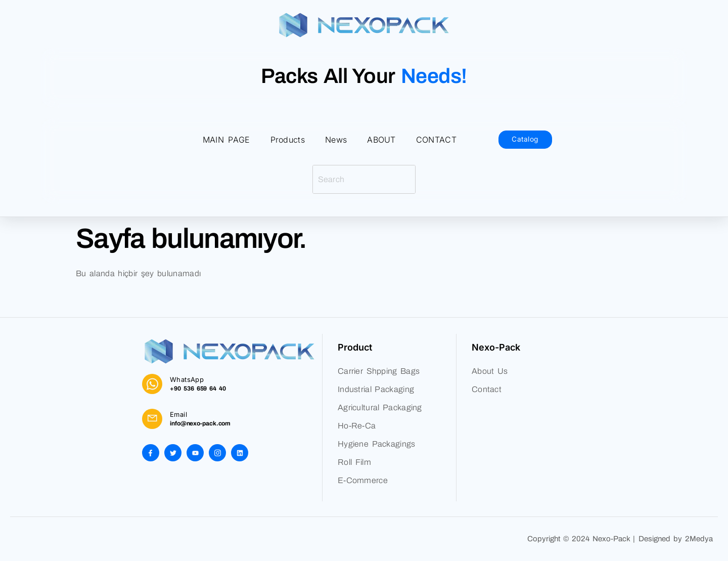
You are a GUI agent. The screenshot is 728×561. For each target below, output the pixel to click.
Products (288, 140)
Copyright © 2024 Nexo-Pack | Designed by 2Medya (620, 539)
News (336, 140)
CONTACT (436, 140)
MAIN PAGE (226, 140)
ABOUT (381, 140)
